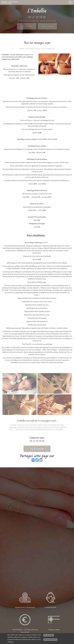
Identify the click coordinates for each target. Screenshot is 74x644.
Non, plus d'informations (50, 640)
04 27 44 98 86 (37, 441)
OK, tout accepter (49, 635)
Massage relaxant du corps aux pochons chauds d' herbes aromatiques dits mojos (37, 425)
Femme (38, 49)
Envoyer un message (37, 449)
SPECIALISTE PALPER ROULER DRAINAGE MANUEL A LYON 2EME (40, 429)
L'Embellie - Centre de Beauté (34, 2)
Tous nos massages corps (48, 49)
